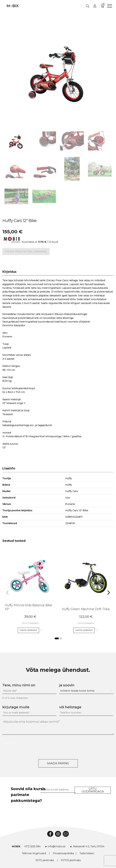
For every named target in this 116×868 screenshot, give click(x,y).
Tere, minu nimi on (19, 685)
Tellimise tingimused (34, 853)
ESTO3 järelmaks (71, 860)
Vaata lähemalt (28, 630)
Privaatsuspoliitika (63, 853)
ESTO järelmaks (45, 860)
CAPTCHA (9, 743)
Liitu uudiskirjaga (93, 790)
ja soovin (67, 685)
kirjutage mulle (16, 707)
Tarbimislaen (87, 853)
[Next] (108, 593)
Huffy (69, 485)
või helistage (70, 707)
